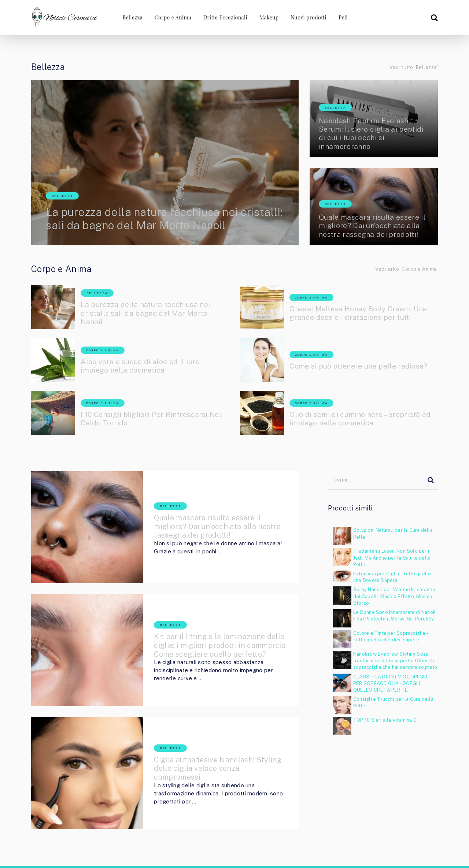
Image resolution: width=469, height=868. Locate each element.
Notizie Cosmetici (75, 824)
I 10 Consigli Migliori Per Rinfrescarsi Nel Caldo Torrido (153, 419)
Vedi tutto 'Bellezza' (414, 67)
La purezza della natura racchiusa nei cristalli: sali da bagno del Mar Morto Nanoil (151, 211)
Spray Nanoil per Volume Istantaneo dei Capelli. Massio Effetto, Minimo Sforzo (394, 596)
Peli (344, 17)
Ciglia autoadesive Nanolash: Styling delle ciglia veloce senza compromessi (205, 713)
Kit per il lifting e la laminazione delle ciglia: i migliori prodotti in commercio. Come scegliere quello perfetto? (209, 614)
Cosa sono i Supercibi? (412, 850)
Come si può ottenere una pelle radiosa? (361, 366)
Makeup (269, 17)
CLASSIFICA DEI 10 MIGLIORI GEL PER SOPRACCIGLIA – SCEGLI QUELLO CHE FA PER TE (391, 683)
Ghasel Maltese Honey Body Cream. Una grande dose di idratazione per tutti (361, 313)
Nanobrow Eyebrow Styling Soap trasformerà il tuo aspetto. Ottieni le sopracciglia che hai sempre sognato (395, 661)
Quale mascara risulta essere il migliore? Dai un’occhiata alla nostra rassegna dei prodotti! (373, 226)
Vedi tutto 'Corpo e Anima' (407, 269)
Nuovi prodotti (309, 17)
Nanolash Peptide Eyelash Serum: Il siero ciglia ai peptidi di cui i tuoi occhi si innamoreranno (373, 133)
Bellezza (131, 17)
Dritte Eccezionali (224, 17)
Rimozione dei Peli (358, 850)
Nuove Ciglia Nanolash (304, 850)
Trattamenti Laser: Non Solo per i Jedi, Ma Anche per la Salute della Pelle (392, 558)
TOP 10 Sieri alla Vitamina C (385, 720)
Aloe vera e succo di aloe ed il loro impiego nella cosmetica (142, 366)
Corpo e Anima (171, 17)
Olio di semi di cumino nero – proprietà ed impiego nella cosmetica (362, 419)
